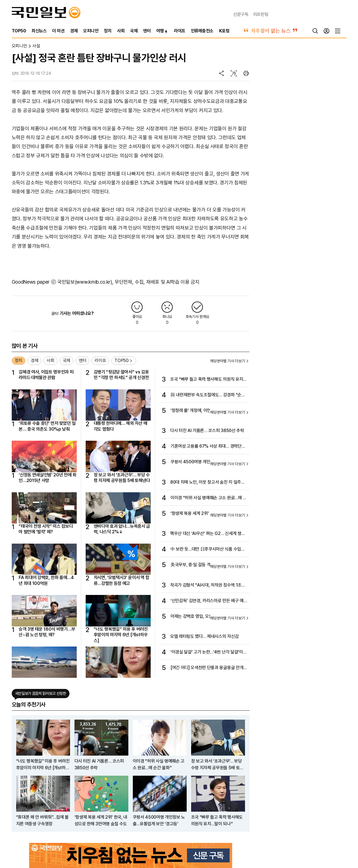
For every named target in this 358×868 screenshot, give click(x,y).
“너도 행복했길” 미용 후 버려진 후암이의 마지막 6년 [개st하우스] (121, 635)
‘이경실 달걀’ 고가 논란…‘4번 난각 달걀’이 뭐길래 (207, 652)
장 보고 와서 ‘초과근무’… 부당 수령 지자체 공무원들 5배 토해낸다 (122, 478)
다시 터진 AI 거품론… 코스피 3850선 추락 (207, 431)
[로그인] (326, 31)
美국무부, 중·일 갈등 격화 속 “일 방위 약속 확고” (207, 565)
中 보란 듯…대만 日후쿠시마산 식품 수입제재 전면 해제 (208, 549)
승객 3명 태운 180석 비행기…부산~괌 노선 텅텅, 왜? (47, 632)
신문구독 (241, 14)
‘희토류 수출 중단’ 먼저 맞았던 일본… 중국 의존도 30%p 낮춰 (47, 426)
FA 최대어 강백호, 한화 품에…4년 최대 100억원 (46, 580)
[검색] (315, 31)
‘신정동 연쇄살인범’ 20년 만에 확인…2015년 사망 (48, 478)
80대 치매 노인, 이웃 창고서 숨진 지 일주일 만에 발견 (208, 483)
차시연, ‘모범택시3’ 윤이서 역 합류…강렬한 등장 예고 (122, 580)
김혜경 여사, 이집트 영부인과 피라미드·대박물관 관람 (46, 375)
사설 (36, 46)
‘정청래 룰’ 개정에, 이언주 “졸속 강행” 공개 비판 (207, 411)
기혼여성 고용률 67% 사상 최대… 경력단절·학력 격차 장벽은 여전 (208, 447)
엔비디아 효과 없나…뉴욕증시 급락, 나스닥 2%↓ (122, 529)
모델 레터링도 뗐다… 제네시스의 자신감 (204, 636)
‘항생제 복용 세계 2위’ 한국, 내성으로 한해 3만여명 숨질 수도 (207, 514)
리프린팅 (261, 14)
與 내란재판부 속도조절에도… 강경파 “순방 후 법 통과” (208, 395)
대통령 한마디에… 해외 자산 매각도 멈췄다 (121, 426)
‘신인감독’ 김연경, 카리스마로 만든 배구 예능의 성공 (207, 601)
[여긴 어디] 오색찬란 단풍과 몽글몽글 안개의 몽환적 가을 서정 (207, 668)
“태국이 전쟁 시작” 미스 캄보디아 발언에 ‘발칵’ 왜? (46, 529)
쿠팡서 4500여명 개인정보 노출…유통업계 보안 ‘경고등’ (208, 462)
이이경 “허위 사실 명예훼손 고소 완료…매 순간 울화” (209, 498)
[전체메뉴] (338, 31)
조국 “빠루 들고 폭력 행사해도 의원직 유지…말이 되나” (208, 380)
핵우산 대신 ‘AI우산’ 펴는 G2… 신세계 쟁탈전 (208, 534)
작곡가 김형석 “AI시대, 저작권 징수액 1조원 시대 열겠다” (208, 585)
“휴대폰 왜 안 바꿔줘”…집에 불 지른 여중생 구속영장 (42, 820)
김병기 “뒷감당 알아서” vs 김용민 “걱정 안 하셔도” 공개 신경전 (121, 375)
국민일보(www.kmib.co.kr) (85, 282)
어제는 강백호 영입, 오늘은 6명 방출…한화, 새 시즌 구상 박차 (208, 617)
